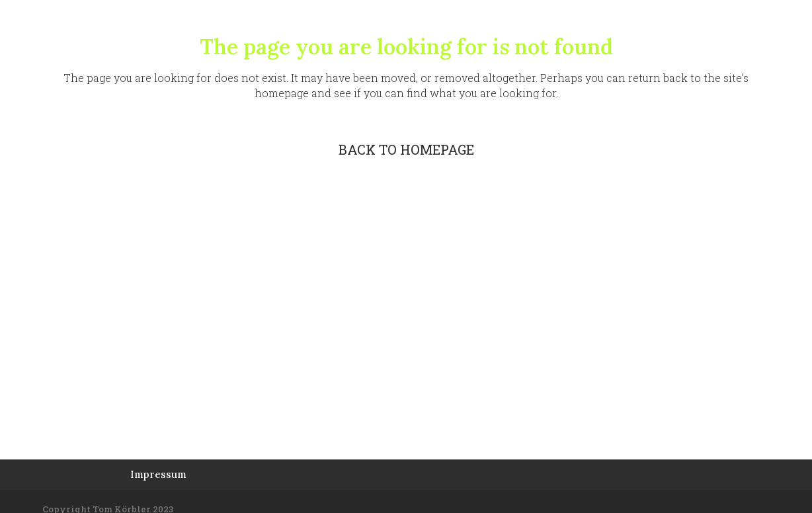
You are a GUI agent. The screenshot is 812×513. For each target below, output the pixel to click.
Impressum (158, 474)
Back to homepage (406, 149)
